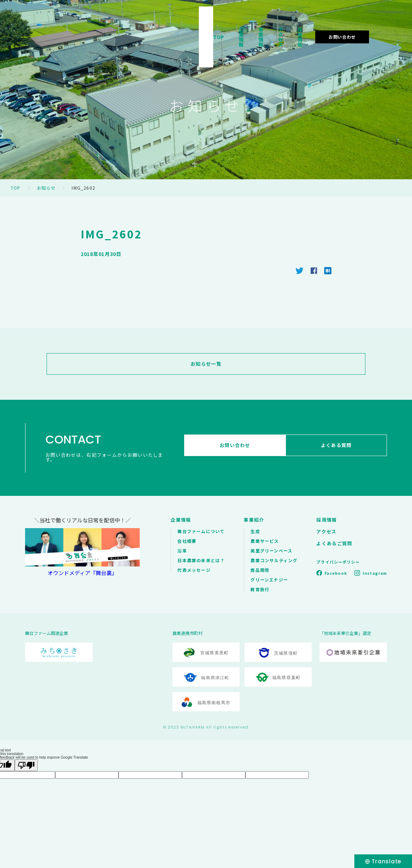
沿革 (182, 551)
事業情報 (244, 27)
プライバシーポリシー (338, 562)
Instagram (375, 573)
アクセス (279, 27)
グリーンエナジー (269, 580)
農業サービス (265, 541)
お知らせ (46, 188)
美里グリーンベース (271, 551)
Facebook (336, 573)
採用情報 (314, 27)
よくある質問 (339, 448)
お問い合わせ (364, 26)
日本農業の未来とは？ (201, 560)
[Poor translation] (26, 765)
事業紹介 (254, 520)
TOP (178, 27)
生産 (255, 531)
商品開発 (260, 570)
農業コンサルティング (274, 560)
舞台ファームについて (201, 531)
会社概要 (187, 541)
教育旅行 (260, 589)
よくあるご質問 (334, 543)
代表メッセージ (194, 570)
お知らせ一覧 (206, 364)
